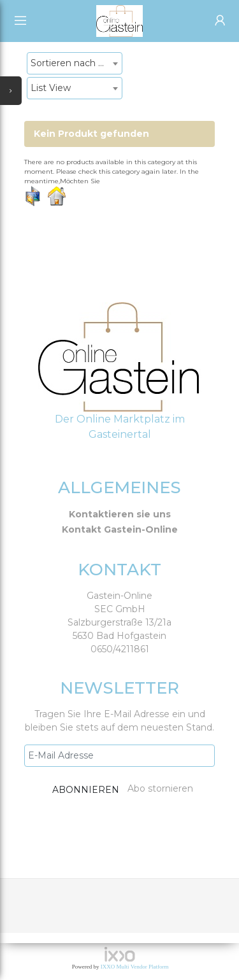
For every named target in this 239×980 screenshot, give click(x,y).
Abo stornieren (160, 788)
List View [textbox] (51, 88)
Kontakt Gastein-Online (120, 529)
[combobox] (75, 63)
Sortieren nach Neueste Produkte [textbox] (76, 63)
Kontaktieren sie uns (120, 514)
